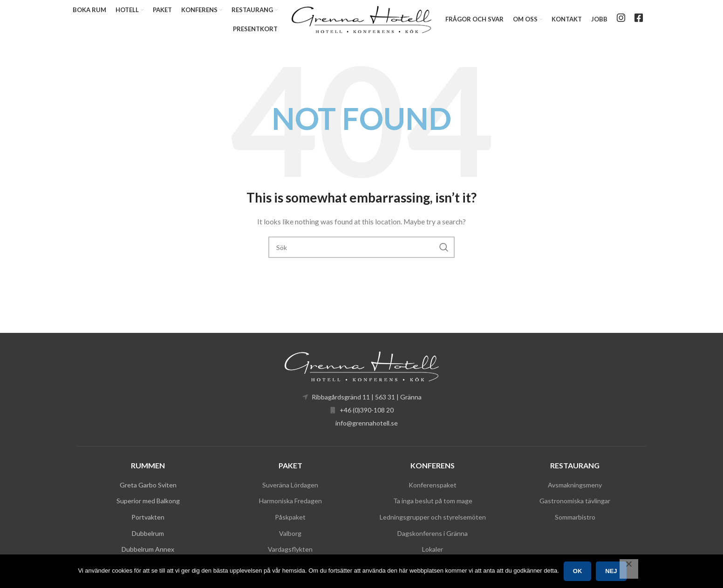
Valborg (290, 534)
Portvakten (148, 517)
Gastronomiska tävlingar (575, 501)
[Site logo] (361, 19)
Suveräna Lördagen (290, 485)
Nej (611, 571)
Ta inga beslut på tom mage (433, 501)
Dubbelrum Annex (148, 550)
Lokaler (433, 550)
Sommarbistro (575, 517)
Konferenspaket (433, 485)
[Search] (361, 248)
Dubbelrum (148, 534)
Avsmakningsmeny (575, 485)
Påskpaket (290, 517)
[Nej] (629, 569)
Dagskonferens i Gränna (433, 534)
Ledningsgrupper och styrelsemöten (433, 517)
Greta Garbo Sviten (148, 485)
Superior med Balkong (148, 501)
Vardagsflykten (290, 550)
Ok (578, 571)
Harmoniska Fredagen (290, 501)
